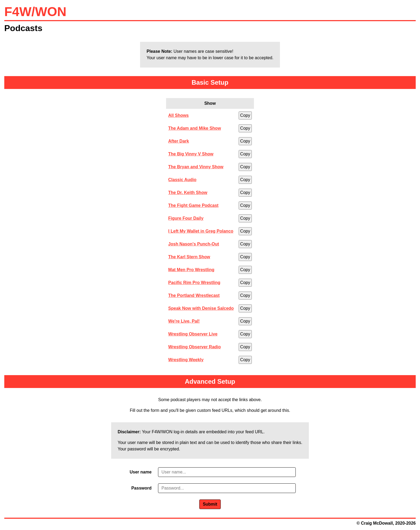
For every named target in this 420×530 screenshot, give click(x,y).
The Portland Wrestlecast (194, 295)
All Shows (178, 115)
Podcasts (23, 28)
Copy (245, 115)
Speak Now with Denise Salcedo (201, 308)
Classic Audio (182, 180)
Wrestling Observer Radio (194, 347)
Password (141, 488)
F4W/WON (35, 12)
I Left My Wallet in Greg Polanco (201, 231)
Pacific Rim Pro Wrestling (194, 283)
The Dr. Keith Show (188, 193)
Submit (210, 504)
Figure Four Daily (186, 218)
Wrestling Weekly (186, 360)
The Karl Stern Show (189, 257)
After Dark (179, 141)
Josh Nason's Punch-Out (194, 244)
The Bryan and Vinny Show (196, 167)
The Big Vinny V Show (191, 154)
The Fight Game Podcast (193, 205)
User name (141, 472)
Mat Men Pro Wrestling (191, 270)
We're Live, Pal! (184, 321)
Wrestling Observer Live (193, 334)
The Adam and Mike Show (195, 128)
